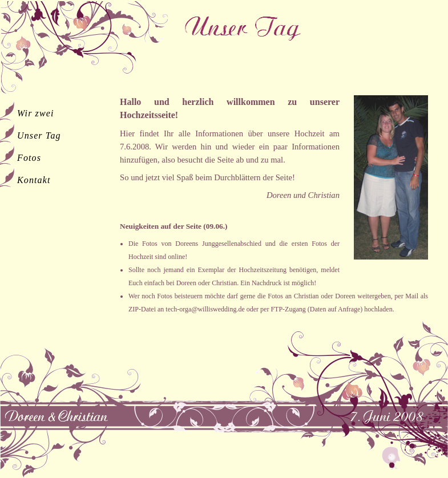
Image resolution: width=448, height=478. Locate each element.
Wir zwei (36, 113)
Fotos (29, 158)
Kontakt (34, 180)
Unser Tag (39, 135)
